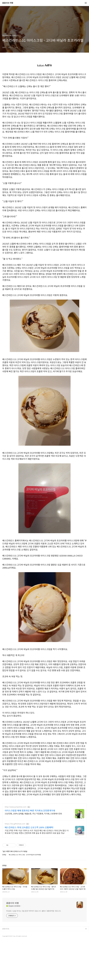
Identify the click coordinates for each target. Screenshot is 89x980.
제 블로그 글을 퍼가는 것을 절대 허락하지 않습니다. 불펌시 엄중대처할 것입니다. (34, 950)
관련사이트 (6, 968)
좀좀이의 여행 (8, 3)
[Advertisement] (44, 818)
